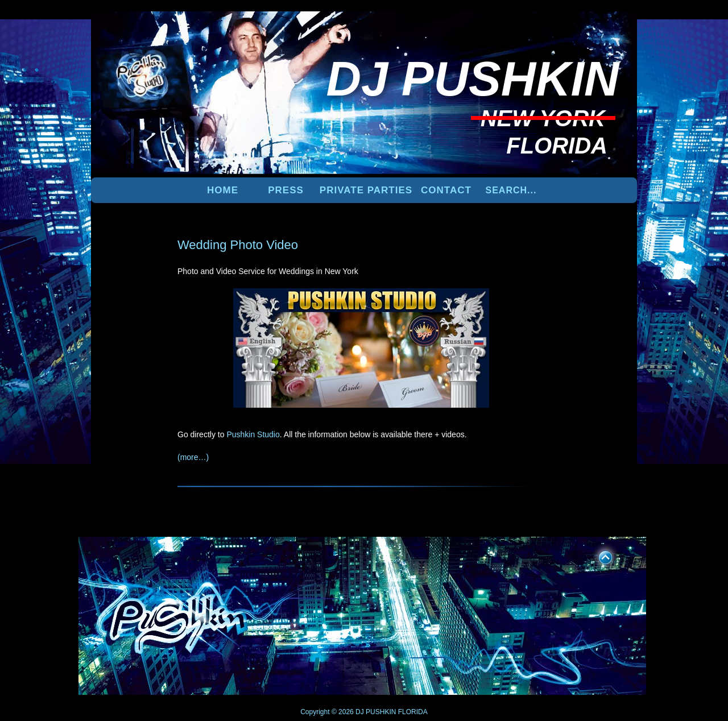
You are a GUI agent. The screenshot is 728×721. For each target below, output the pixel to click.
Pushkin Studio (253, 434)
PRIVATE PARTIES (366, 190)
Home (223, 190)
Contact (446, 190)
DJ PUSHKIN (375, 712)
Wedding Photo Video (238, 245)
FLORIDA (413, 712)
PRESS (286, 190)
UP (598, 556)
